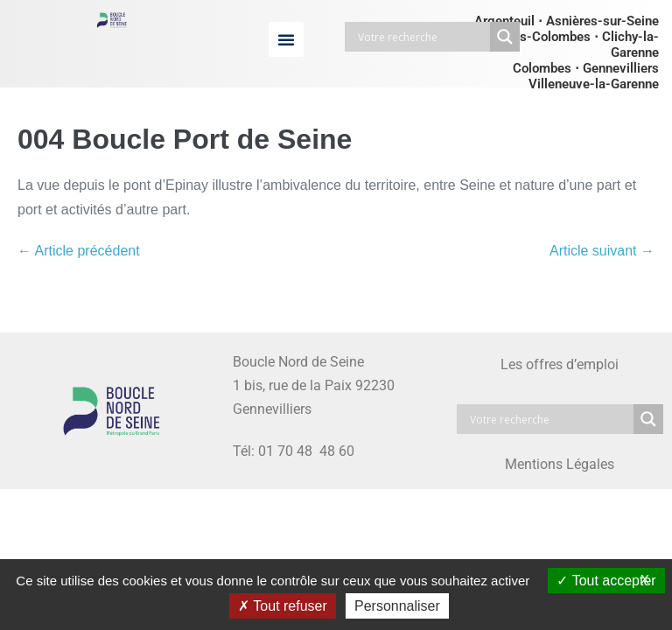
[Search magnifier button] (505, 37)
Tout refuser (283, 606)
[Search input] (422, 37)
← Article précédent (79, 251)
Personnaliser (397, 606)
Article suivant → (602, 251)
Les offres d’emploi (560, 364)
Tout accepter (606, 581)
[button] (286, 39)
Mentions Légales (560, 464)
